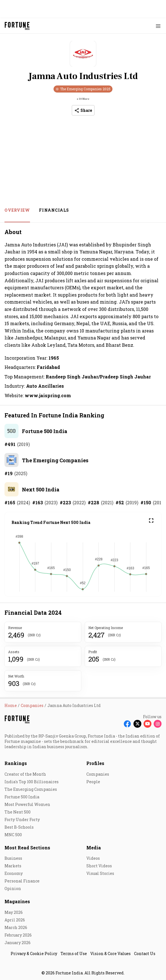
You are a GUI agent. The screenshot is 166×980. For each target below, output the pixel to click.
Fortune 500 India (45, 431)
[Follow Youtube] (147, 724)
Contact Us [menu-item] (145, 954)
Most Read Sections (27, 848)
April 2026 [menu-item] (15, 920)
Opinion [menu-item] (13, 888)
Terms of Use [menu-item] (74, 954)
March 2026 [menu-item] (16, 927)
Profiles (95, 763)
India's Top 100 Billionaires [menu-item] (32, 782)
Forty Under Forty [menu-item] (22, 820)
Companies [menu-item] (98, 774)
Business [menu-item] (13, 858)
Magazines (17, 901)
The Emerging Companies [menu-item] (31, 789)
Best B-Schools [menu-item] (19, 827)
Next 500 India (41, 489)
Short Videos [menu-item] (99, 866)
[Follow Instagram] (158, 724)
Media (94, 848)
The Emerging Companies (55, 460)
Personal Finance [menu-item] (22, 881)
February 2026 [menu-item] (18, 935)
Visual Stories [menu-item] (100, 873)
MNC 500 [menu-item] (13, 835)
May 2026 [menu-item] (14, 912)
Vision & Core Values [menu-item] (110, 954)
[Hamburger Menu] (158, 26)
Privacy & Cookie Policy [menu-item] (34, 954)
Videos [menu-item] (93, 858)
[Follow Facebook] (127, 724)
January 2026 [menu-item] (18, 943)
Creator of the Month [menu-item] (25, 774)
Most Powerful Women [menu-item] (27, 804)
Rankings (16, 763)
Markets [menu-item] (13, 866)
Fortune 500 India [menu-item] (22, 797)
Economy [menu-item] (14, 873)
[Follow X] (137, 724)
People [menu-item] (93, 782)
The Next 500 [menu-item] (18, 812)
